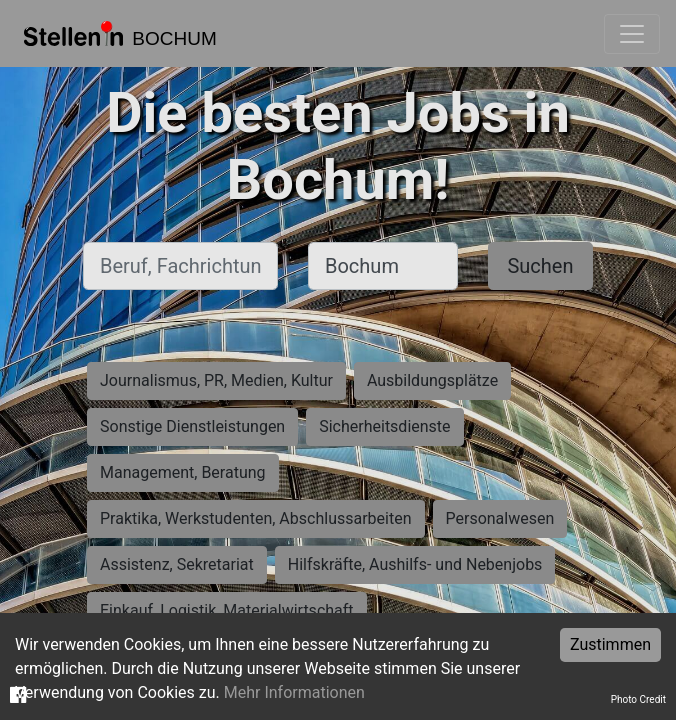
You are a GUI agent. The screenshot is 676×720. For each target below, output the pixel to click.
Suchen (540, 266)
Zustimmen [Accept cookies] (610, 644)
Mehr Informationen (294, 692)
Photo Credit (638, 699)
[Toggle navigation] (632, 34)
